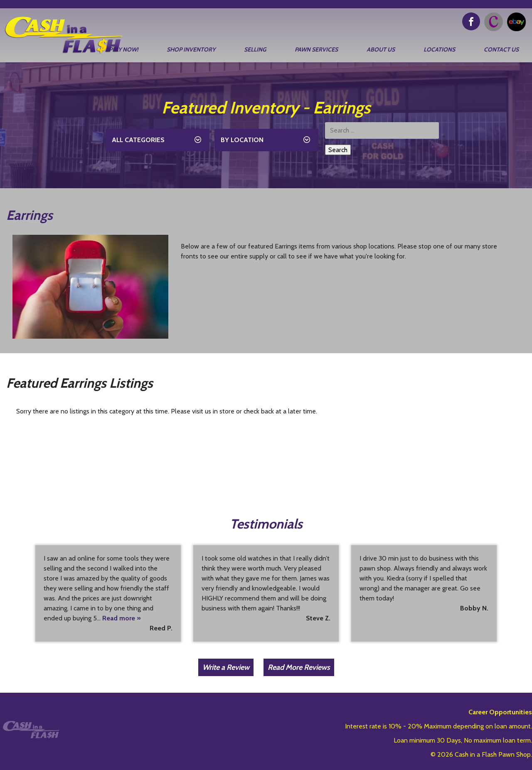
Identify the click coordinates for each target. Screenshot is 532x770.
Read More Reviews (299, 667)
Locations (439, 49)
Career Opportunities (500, 712)
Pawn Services (316, 49)
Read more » (122, 618)
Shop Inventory (191, 49)
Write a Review (226, 667)
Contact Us (501, 49)
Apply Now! (122, 49)
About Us (381, 49)
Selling (255, 49)
